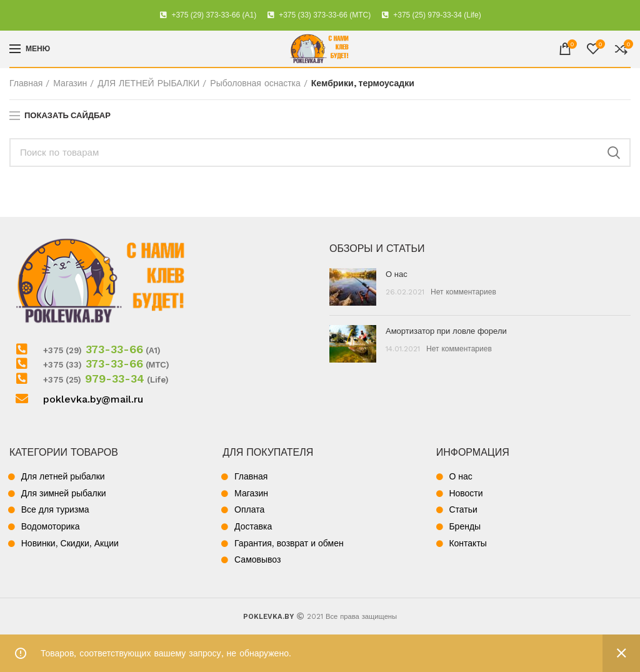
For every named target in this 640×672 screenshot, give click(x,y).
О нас (397, 274)
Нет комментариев (463, 292)
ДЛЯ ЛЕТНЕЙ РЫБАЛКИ (148, 83)
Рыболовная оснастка (255, 83)
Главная (26, 83)
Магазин (70, 83)
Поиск (614, 153)
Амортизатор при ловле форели (446, 331)
